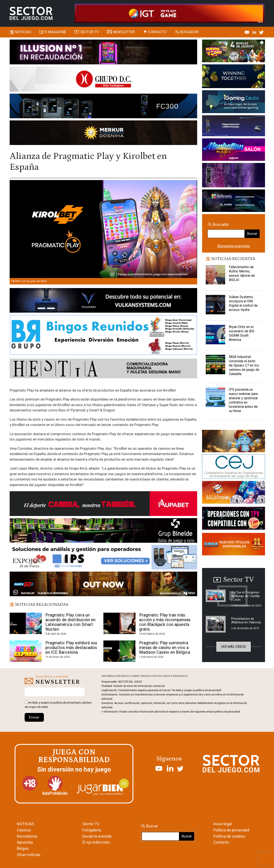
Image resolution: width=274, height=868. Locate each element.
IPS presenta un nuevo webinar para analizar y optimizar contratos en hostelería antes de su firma (243, 400)
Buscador (189, 32)
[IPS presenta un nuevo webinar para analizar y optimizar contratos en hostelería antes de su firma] (215, 398)
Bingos (23, 848)
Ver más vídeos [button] (234, 647)
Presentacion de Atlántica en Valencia (246, 620)
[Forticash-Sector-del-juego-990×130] (103, 107)
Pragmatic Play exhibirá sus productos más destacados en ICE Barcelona (71, 648)
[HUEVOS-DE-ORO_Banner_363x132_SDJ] (234, 52)
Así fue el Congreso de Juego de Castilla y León (245, 596)
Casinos (24, 830)
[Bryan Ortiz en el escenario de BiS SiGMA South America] (215, 336)
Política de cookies (229, 836)
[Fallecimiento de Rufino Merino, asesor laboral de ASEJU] (215, 276)
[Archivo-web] (234, 201)
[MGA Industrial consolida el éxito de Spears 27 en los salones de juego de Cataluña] (215, 365)
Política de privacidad (231, 830)
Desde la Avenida (97, 836)
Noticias (23, 32)
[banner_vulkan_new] (103, 301)
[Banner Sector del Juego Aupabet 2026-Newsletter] (103, 504)
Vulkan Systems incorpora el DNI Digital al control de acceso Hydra (243, 303)
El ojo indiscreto (96, 842)
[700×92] (103, 585)
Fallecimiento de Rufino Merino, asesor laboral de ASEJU (242, 273)
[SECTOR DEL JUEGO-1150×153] (103, 80)
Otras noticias (29, 855)
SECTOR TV (90, 32)
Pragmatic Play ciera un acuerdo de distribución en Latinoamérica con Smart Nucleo (70, 622)
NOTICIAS (25, 824)
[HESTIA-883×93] (103, 369)
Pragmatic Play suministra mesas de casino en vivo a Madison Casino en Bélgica (165, 648)
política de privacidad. (228, 712)
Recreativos (27, 836)
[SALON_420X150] (234, 150)
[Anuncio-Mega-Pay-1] (234, 127)
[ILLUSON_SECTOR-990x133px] (103, 53)
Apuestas (25, 842)
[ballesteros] (234, 494)
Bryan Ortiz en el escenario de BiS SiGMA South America (242, 333)
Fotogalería (92, 830)
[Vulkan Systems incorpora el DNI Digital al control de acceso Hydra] (215, 306)
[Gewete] (234, 176)
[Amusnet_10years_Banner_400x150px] (234, 77)
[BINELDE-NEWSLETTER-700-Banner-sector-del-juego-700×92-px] (103, 531)
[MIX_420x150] (234, 545)
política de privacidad (66, 703)
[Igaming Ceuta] (234, 102)
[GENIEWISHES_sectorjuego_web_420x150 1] (234, 442)
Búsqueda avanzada (234, 246)
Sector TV (91, 824)
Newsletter (124, 32)
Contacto (157, 32)
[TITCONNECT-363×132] (234, 519)
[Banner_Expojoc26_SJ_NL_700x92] (103, 558)
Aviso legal (223, 824)
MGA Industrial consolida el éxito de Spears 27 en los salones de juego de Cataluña (244, 365)
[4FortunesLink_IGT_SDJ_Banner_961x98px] (170, 13)
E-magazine (56, 32)
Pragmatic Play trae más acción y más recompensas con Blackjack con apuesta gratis (165, 622)
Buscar (252, 234)
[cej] (234, 467)
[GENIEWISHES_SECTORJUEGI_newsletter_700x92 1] (103, 133)
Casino (16, 281)
